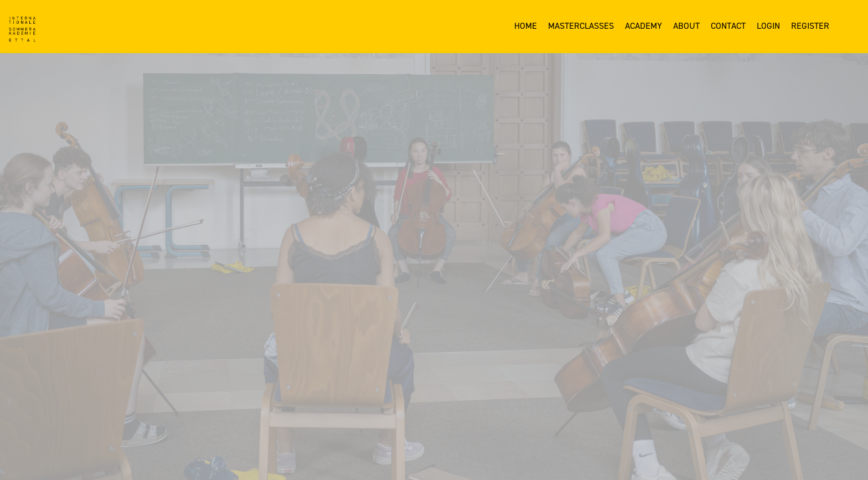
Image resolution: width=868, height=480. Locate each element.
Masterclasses (581, 26)
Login (768, 26)
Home (526, 26)
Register (810, 26)
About (686, 26)
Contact (728, 26)
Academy (644, 26)
